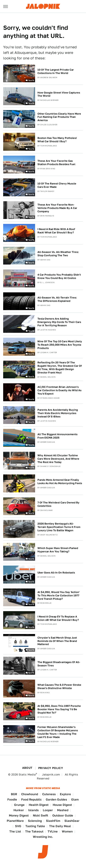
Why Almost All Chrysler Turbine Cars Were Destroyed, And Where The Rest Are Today (58, 459)
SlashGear (72, 821)
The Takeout (34, 831)
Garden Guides (56, 799)
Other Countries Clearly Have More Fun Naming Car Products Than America (59, 117)
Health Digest (39, 805)
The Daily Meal (60, 826)
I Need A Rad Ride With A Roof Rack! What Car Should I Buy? (56, 231)
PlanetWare (15, 821)
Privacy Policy (51, 768)
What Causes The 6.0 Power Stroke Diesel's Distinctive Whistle (59, 687)
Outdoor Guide (63, 815)
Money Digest (19, 815)
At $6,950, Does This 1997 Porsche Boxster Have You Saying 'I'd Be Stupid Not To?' (59, 709)
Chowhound (30, 794)
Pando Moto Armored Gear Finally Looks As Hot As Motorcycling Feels (60, 482)
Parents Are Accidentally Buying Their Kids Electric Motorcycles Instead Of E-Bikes (58, 413)
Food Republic (31, 799)
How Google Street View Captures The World (59, 94)
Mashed (63, 810)
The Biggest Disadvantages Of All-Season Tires (59, 664)
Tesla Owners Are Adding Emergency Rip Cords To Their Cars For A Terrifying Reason (59, 322)
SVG (18, 826)
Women (67, 831)
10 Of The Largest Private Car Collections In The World (56, 71)
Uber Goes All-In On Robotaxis (56, 573)
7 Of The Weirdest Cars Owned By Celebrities (58, 504)
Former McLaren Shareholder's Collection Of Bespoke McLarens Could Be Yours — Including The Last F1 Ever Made (58, 732)
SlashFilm (53, 821)
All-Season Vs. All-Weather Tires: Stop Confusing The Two (58, 254)
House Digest (62, 805)
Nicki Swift (41, 815)
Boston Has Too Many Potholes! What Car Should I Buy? (57, 140)
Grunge (19, 805)
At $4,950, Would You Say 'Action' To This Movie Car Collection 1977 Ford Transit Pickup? (59, 595)
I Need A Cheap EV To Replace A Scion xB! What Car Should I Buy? (58, 618)
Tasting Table (35, 826)
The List (15, 831)
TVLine (53, 831)
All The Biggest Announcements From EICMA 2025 (57, 436)
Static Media (27, 774)
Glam (75, 799)
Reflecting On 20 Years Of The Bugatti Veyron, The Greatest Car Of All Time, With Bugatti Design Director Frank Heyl (60, 368)
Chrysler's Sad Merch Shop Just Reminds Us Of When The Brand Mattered (57, 641)
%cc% (31, 80)
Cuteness (49, 794)
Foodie (12, 799)
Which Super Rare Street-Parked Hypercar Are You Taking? (58, 550)
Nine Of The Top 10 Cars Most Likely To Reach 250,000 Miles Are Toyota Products (60, 345)
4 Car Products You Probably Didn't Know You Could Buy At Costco (59, 276)
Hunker (19, 810)
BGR (14, 794)
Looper (48, 810)
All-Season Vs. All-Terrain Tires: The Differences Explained (57, 299)
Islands (33, 810)
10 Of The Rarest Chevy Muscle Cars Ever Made (57, 185)
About (27, 768)
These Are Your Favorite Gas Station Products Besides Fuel (56, 163)
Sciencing (35, 821)
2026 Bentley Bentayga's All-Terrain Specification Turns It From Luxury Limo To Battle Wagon (59, 527)
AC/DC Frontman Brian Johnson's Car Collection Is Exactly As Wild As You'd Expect (59, 390)
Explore (65, 794)
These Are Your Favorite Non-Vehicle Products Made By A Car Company (57, 208)
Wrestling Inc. (43, 837)
